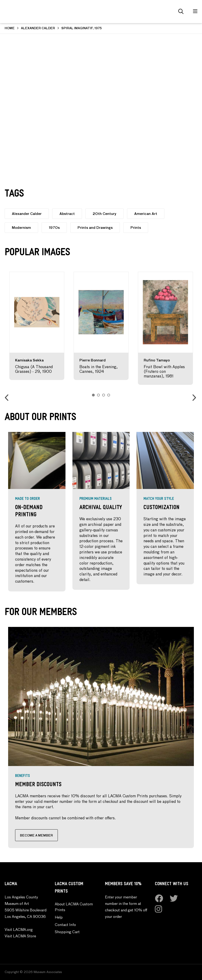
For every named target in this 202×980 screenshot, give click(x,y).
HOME (10, 28)
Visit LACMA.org (19, 930)
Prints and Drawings (95, 228)
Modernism (21, 228)
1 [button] (93, 395)
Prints (136, 228)
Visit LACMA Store (20, 936)
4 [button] (109, 395)
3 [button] (104, 395)
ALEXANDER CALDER (38, 28)
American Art (146, 214)
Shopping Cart (67, 932)
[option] (37, 326)
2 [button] (98, 395)
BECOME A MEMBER (36, 836)
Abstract (67, 214)
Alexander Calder (27, 214)
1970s (54, 228)
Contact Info (65, 925)
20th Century (104, 214)
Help (59, 918)
